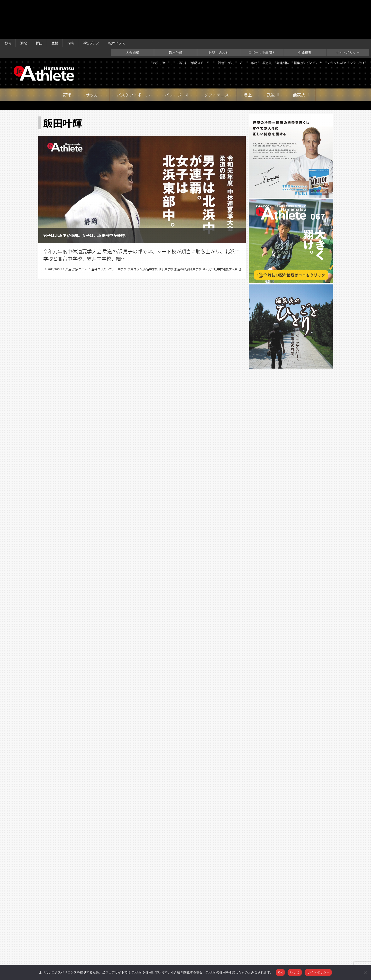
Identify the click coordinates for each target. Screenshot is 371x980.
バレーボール (177, 58)
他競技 (299, 58)
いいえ (295, 972)
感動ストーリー (217, 27)
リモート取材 (273, 27)
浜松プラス (103, 5)
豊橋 (62, 5)
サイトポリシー (348, 16)
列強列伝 (316, 27)
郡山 (44, 5)
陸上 (248, 58)
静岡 (9, 5)
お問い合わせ (219, 16)
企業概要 (305, 16)
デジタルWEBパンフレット (341, 35)
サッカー (94, 58)
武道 (271, 58)
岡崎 (80, 5)
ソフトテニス (217, 58)
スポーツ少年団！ (262, 16)
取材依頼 (176, 16)
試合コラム (246, 27)
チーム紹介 (188, 27)
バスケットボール (133, 58)
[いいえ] (365, 972)
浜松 (27, 5)
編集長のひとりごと (347, 27)
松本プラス (133, 5)
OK (280, 972)
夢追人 (297, 27)
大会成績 (133, 16)
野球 (67, 58)
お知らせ (164, 27)
